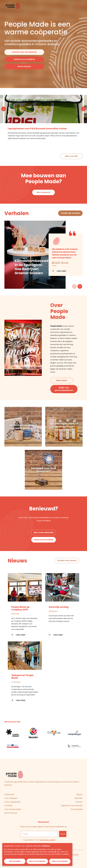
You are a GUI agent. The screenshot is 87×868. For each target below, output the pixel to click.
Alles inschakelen (60, 861)
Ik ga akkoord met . (39, 840)
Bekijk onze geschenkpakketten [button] (64, 389)
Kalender (79, 798)
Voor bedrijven (11, 798)
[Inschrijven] (63, 834)
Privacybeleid (77, 809)
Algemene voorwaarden (72, 806)
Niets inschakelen (37, 861)
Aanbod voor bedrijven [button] (24, 59)
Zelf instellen (15, 861)
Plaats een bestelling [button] (43, 540)
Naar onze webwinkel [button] (43, 532)
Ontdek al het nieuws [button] (67, 560)
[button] (4, 109)
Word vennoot (11, 813)
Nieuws (80, 795)
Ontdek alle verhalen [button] (70, 213)
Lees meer (59, 271)
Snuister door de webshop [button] (24, 52)
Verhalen (8, 806)
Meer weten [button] (62, 380)
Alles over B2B (71, 156)
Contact (79, 802)
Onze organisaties (12, 802)
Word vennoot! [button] (44, 192)
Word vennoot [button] (24, 66)
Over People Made (13, 809)
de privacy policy (48, 840)
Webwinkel (9, 795)
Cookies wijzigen (73, 855)
